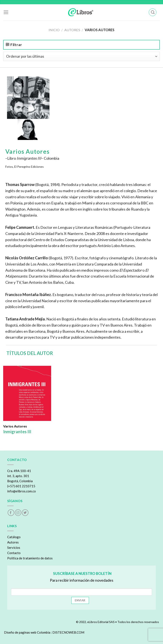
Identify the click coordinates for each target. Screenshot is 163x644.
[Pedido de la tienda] (81, 56)
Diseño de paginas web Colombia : (28, 632)
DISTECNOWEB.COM (68, 632)
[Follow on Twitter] (25, 513)
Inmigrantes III (17, 432)
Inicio (54, 30)
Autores (72, 30)
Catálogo (14, 537)
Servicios (14, 548)
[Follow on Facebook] (11, 513)
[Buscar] (153, 12)
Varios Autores (15, 426)
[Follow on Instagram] (18, 513)
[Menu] (6, 12)
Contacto (14, 553)
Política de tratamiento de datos (30, 558)
